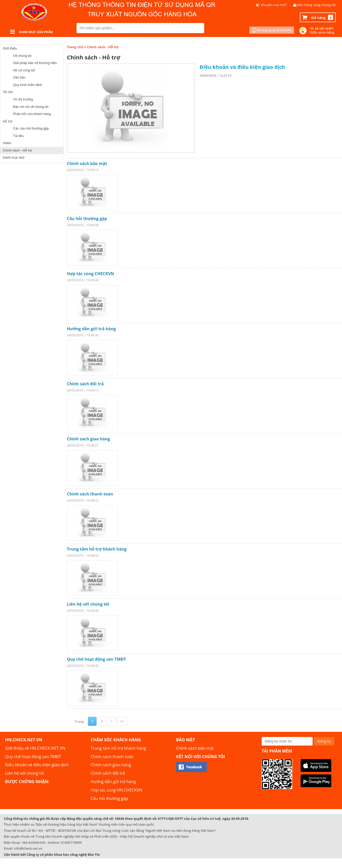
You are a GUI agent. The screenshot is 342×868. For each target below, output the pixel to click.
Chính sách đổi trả (85, 384)
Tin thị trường (23, 99)
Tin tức (8, 92)
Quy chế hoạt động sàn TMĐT (96, 659)
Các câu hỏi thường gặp (31, 128)
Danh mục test (14, 157)
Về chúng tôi (22, 56)
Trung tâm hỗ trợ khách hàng (97, 549)
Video (7, 143)
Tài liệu (18, 136)
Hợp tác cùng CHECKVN (90, 274)
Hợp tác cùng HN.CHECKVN (116, 790)
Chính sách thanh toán (90, 494)
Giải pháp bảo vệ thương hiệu (35, 63)
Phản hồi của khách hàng (32, 114)
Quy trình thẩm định (28, 85)
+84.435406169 (33, 843)
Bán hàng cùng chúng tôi (317, 5)
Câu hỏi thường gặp (87, 219)
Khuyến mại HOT (274, 5)
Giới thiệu (10, 48)
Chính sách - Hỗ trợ (17, 150)
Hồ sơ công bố (24, 70)
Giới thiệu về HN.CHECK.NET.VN (35, 748)
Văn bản (19, 77)
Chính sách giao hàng (88, 439)
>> (122, 721)
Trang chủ (75, 47)
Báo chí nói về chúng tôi (31, 107)
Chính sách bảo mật (87, 163)
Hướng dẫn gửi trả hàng (91, 329)
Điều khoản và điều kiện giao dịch (242, 67)
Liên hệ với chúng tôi (88, 604)
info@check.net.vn (28, 848)
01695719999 (71, 843)
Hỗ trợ (8, 121)
